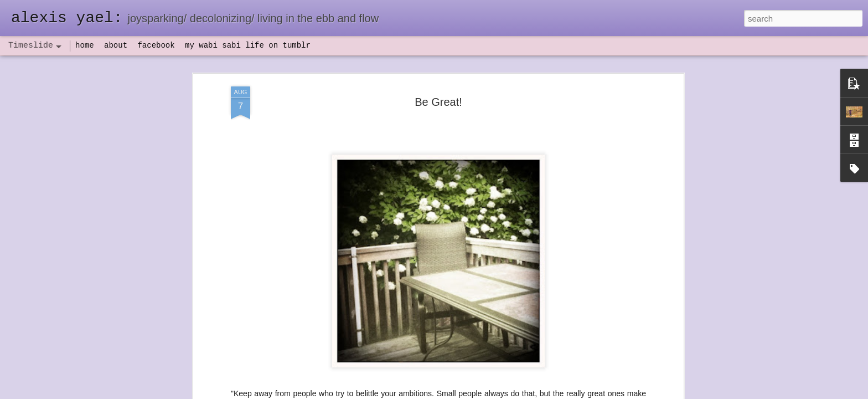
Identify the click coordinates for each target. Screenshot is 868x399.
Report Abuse (501, 393)
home (85, 45)
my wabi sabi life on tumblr (248, 45)
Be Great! (438, 78)
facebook (156, 45)
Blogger (469, 393)
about (116, 45)
